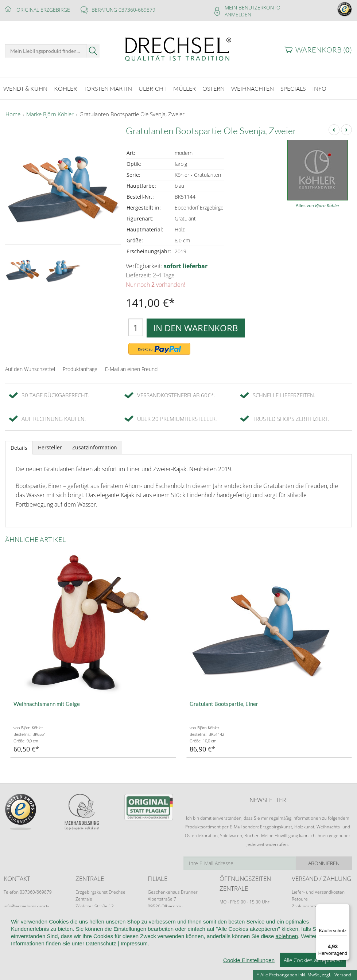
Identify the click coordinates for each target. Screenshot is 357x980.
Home (13, 114)
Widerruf (165, 938)
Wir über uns (51, 938)
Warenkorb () (324, 50)
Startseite (15, 938)
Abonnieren (324, 863)
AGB (141, 938)
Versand (343, 975)
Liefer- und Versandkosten (318, 892)
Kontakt (194, 938)
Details (19, 448)
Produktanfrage (80, 369)
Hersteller (50, 447)
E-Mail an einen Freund (131, 369)
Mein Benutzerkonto (253, 7)
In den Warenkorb (196, 328)
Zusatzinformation (95, 447)
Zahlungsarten (306, 906)
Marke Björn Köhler (50, 114)
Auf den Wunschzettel (30, 369)
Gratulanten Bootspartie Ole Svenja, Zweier (132, 114)
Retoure (300, 899)
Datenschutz (227, 938)
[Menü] (345, 908)
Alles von (318, 205)
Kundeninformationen (101, 938)
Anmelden (238, 14)
